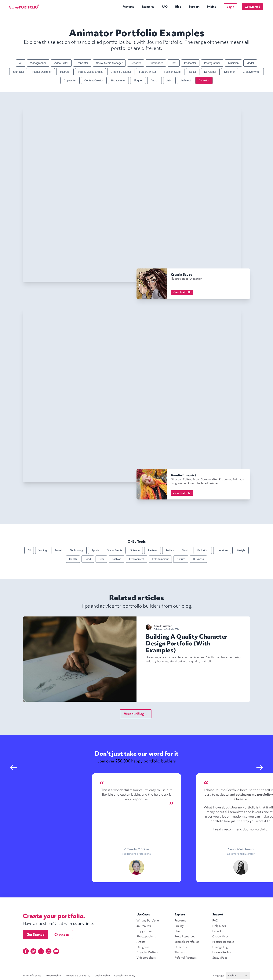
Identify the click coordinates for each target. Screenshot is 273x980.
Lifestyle (240, 550)
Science (135, 550)
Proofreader (156, 63)
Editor (193, 72)
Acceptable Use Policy (78, 976)
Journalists (144, 926)
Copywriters (144, 931)
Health (73, 559)
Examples (148, 7)
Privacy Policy (53, 976)
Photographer (212, 63)
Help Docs (219, 926)
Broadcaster (118, 80)
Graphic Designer (121, 72)
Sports (95, 550)
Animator (204, 80)
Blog (178, 7)
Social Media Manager (109, 63)
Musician (233, 63)
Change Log (220, 947)
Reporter (136, 63)
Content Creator (94, 80)
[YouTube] (56, 951)
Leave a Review (222, 952)
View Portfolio (182, 292)
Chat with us (220, 936)
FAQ (165, 7)
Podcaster (190, 63)
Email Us (218, 931)
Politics (170, 550)
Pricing (212, 7)
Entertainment (160, 559)
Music (186, 550)
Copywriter (70, 80)
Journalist (18, 72)
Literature (222, 550)
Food (88, 559)
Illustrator (65, 72)
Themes (180, 952)
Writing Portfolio (148, 921)
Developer (210, 72)
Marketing (203, 550)
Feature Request (223, 942)
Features (128, 7)
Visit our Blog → (136, 714)
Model (250, 63)
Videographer (38, 63)
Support (194, 7)
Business (198, 559)
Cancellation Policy (125, 976)
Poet (174, 63)
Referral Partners (186, 958)
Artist (169, 80)
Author (154, 80)
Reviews (153, 550)
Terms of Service (32, 976)
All (21, 63)
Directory (181, 947)
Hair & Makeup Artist (90, 72)
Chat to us (62, 934)
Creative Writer (252, 72)
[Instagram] (49, 951)
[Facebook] (26, 951)
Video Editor (61, 63)
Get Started (252, 7)
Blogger (138, 80)
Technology (77, 550)
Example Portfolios (187, 942)
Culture (181, 559)
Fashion (117, 559)
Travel (58, 550)
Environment (137, 559)
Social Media (115, 550)
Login (230, 7)
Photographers (146, 936)
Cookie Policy (102, 976)
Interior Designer (42, 72)
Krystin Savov (181, 274)
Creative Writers (147, 952)
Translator (82, 63)
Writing (43, 550)
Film (101, 559)
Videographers (146, 958)
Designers (143, 947)
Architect (185, 80)
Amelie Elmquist (183, 475)
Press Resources (185, 936)
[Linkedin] (41, 951)
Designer (230, 72)
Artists (141, 942)
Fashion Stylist (173, 72)
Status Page (220, 958)
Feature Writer (148, 72)
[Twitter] (33, 951)
